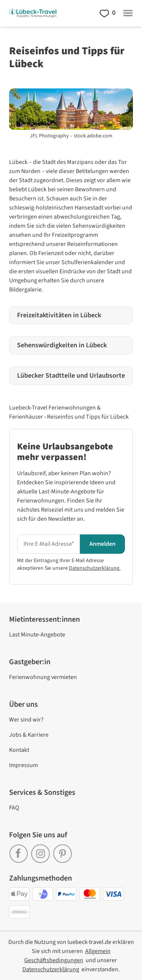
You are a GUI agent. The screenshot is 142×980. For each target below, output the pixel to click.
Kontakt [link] (19, 750)
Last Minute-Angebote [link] (37, 635)
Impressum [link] (23, 765)
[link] (20, 851)
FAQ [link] (14, 808)
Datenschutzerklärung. (95, 568)
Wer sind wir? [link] (26, 720)
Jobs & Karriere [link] (29, 735)
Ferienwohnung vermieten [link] (43, 677)
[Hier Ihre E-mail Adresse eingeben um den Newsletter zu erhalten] (48, 544)
